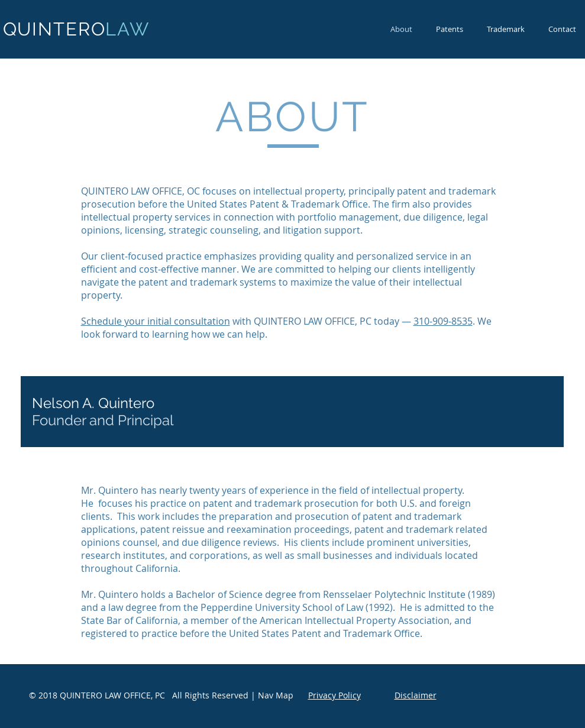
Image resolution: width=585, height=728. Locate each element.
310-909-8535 (443, 321)
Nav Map (276, 695)
